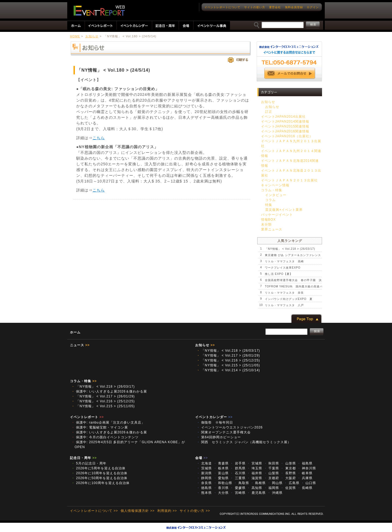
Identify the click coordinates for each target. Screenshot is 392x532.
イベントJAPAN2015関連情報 (285, 126)
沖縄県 (275, 493)
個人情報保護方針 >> (137, 511)
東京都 (288, 468)
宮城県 (255, 463)
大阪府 (288, 478)
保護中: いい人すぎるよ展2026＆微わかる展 (109, 391)
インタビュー (276, 195)
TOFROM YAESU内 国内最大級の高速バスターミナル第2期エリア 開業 (316, 286)
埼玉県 (255, 468)
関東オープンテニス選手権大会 (224, 432)
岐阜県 (305, 473)
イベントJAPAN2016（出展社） (287, 136)
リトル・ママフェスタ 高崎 (284, 261)
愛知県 (221, 478)
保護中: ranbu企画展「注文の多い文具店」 (108, 422)
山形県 (288, 463)
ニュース (80, 345)
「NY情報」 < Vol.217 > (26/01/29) (228, 355)
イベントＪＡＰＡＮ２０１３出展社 (289, 180)
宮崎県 (238, 493)
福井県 (255, 473)
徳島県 (204, 488)
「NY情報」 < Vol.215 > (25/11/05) (228, 365)
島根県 (258, 483)
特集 (269, 205)
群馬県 (238, 468)
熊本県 (204, 493)
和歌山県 (223, 483)
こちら (99, 138)
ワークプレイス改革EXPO (283, 268)
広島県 (292, 483)
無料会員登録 (294, 7)
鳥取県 (241, 483)
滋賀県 (255, 478)
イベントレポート (87, 417)
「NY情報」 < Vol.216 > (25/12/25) (228, 360)
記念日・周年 (83, 458)
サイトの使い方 (255, 7)
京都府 (271, 478)
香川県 (221, 488)
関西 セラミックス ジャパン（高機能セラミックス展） (244, 442)
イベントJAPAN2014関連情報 (285, 121)
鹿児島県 (256, 493)
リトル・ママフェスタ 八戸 (284, 305)
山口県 (308, 483)
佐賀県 (288, 488)
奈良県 (204, 483)
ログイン (313, 7)
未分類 (266, 224)
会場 (201, 458)
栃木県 (221, 468)
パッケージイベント (277, 215)
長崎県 (305, 488)
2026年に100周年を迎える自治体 (100, 483)
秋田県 (271, 463)
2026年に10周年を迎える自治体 (99, 473)
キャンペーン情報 (275, 185)
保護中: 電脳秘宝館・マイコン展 (100, 427)
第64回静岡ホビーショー (219, 437)
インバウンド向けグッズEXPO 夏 (289, 299)
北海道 (204, 463)
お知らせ (92, 36)
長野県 (288, 473)
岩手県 (238, 463)
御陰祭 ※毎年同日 (215, 422)
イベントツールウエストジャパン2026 (231, 427)
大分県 (221, 493)
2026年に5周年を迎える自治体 (98, 468)
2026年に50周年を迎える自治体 (99, 478)
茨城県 (204, 468)
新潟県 (204, 473)
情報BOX (268, 220)
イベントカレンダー (214, 417)
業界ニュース (272, 229)
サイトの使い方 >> (195, 511)
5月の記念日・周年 (89, 463)
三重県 (238, 478)
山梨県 (271, 473)
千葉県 (271, 468)
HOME (75, 36)
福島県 (305, 463)
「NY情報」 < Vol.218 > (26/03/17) (290, 249)
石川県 (238, 473)
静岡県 (204, 478)
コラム (270, 200)
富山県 (221, 473)
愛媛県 (238, 488)
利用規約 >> (167, 511)
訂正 (269, 112)
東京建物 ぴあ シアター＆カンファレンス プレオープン (303, 255)
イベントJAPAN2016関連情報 (285, 131)
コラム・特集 (272, 190)
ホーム (75, 332)
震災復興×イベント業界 (284, 210)
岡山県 (275, 483)
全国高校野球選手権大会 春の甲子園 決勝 (295, 280)
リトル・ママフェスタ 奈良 (284, 293)
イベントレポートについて (222, 7)
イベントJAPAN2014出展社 (283, 117)
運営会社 (275, 7)
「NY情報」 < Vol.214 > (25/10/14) (228, 370)
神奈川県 (307, 468)
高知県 (255, 488)
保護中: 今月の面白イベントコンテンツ (105, 437)
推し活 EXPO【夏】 (279, 274)
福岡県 (271, 488)
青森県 (221, 463)
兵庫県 (305, 478)
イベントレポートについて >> (94, 511)
